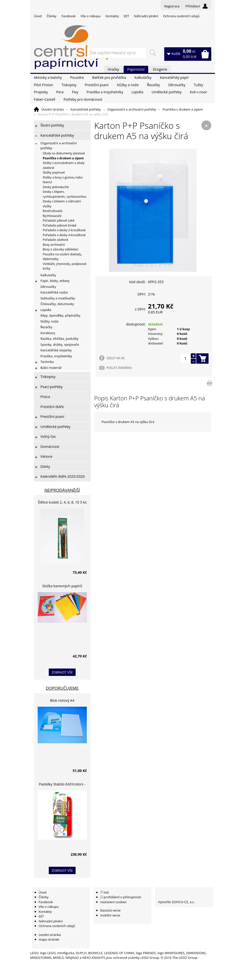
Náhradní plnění (146, 16)
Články (51, 16)
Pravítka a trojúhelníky (105, 92)
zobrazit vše (62, 672)
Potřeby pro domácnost (83, 99)
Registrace (172, 6)
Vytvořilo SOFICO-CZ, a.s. (176, 902)
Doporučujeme (62, 688)
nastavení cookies (113, 902)
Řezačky (154, 85)
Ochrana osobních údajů (181, 16)
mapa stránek (49, 939)
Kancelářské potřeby (86, 109)
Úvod (38, 16)
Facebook (68, 16)
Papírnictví (136, 69)
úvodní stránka (50, 935)
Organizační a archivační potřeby (132, 109)
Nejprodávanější (62, 490)
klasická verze (110, 910)
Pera (60, 92)
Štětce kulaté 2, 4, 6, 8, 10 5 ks (62, 502)
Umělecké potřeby (167, 92)
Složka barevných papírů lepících (62, 587)
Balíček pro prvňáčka (109, 77)
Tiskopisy (69, 85)
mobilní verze (110, 915)
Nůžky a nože (128, 85)
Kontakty (112, 16)
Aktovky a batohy (48, 77)
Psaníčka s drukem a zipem (183, 109)
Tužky (198, 85)
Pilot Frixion (44, 85)
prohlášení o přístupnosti (122, 897)
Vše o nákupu (91, 16)
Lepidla (137, 92)
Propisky (41, 92)
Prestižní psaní (97, 85)
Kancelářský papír (174, 77)
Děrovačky (177, 85)
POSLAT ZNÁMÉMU (119, 368)
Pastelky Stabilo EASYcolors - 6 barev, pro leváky (62, 785)
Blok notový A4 (62, 700)
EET (127, 16)
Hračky (114, 69)
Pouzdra (77, 77)
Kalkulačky (143, 77)
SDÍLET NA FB (115, 358)
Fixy (75, 92)
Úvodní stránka (53, 109)
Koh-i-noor (199, 92)
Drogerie (160, 69)
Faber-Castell (45, 99)
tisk (106, 892)
